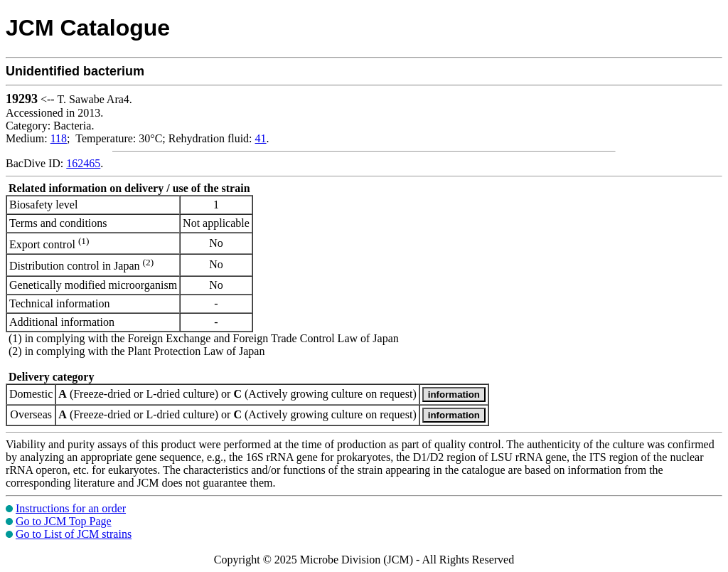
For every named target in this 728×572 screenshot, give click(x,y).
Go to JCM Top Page (64, 521)
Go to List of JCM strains (74, 534)
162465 (83, 163)
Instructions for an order (71, 508)
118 (59, 138)
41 (261, 138)
